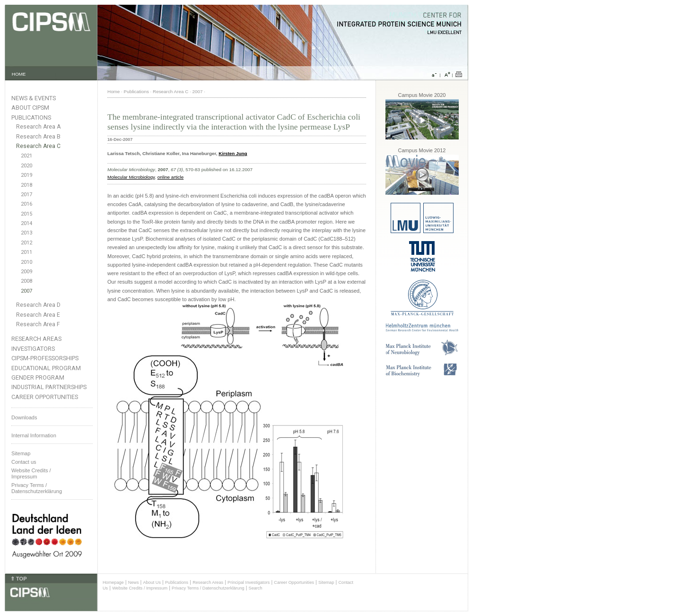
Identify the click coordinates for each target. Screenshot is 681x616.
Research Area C (38, 146)
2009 (26, 272)
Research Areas (36, 339)
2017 (26, 195)
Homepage (113, 582)
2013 (26, 233)
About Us (152, 582)
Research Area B (38, 137)
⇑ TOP (18, 579)
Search (256, 588)
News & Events (34, 98)
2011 (26, 252)
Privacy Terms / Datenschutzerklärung (37, 488)
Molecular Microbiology (131, 177)
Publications (31, 117)
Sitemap (21, 453)
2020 (26, 166)
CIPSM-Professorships (45, 358)
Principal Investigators (249, 582)
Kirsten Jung (233, 153)
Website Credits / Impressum (140, 588)
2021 (26, 156)
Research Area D (38, 305)
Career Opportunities (45, 397)
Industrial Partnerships (49, 387)
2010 (26, 262)
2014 (26, 223)
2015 (26, 214)
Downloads (24, 417)
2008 (26, 281)
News (134, 582)
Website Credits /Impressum (31, 473)
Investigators (33, 349)
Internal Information (34, 435)
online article (170, 177)
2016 (26, 204)
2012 (26, 243)
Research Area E (38, 315)
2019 (26, 175)
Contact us (24, 462)
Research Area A (38, 127)
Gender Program (38, 377)
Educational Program (46, 368)
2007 (26, 291)
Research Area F (38, 324)
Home (113, 91)
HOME (19, 74)
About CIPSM (30, 108)
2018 (26, 185)
